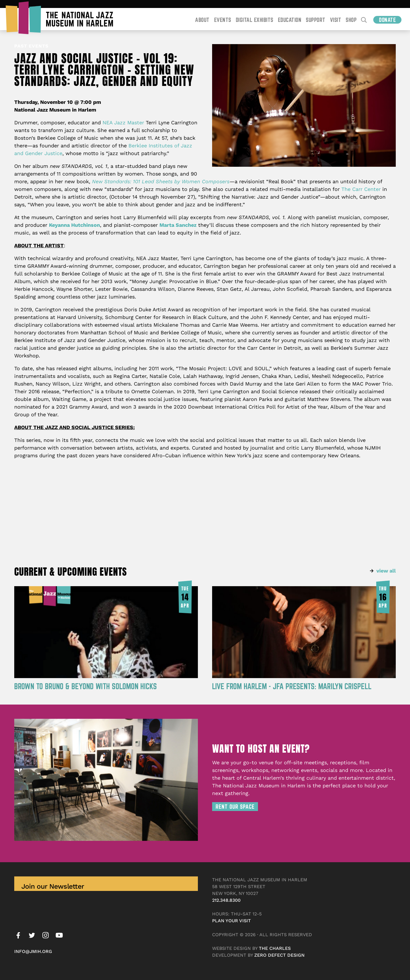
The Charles (275, 948)
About (202, 20)
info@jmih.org (33, 951)
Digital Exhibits (255, 20)
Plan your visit (231, 921)
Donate (387, 20)
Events (223, 20)
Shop (351, 20)
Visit (336, 20)
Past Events (31, 46)
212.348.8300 (226, 900)
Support (316, 20)
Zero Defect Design (279, 955)
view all (386, 571)
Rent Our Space (235, 807)
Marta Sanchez (178, 225)
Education (290, 20)
